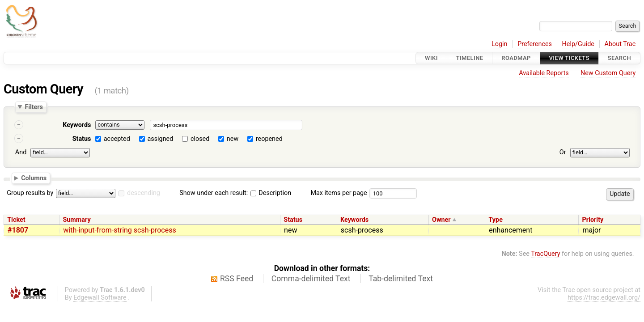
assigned (160, 139)
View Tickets (569, 58)
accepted (117, 139)
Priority (593, 220)
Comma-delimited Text (311, 279)
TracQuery (545, 254)
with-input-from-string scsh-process (119, 230)
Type (495, 220)
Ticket (16, 220)
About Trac (620, 44)
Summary (76, 220)
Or (563, 152)
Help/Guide (578, 44)
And (21, 152)
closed (200, 139)
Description (271, 193)
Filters (34, 107)
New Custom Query (608, 73)
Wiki (431, 58)
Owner (441, 220)
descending (144, 193)
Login (500, 44)
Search (619, 58)
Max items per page (339, 193)
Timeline (470, 58)
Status (82, 139)
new (233, 139)
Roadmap (516, 58)
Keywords (77, 125)
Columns (34, 178)
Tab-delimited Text (401, 279)
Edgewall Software (100, 298)
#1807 (18, 230)
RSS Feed (237, 279)
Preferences (535, 44)
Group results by (30, 193)
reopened (269, 139)
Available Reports (544, 73)
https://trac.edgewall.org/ (604, 298)
